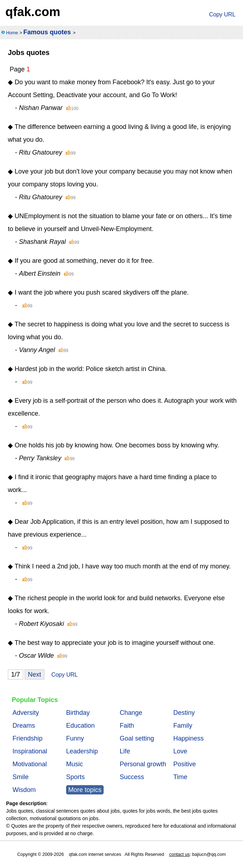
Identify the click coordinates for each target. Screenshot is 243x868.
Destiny (184, 713)
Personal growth (143, 764)
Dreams (24, 726)
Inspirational (30, 751)
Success (132, 777)
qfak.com (33, 12)
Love (180, 751)
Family (183, 726)
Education (80, 726)
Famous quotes (47, 32)
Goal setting (137, 738)
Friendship (28, 738)
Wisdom (24, 790)
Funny (75, 738)
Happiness (189, 738)
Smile (21, 777)
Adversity (26, 713)
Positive (185, 764)
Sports (75, 777)
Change (131, 713)
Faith (127, 726)
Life (125, 751)
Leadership (82, 751)
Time (180, 777)
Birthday (78, 713)
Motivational (30, 764)
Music (75, 764)
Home (12, 33)
